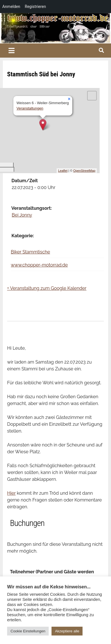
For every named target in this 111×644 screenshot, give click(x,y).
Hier (11, 493)
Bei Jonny (22, 215)
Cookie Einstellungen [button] (28, 631)
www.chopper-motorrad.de (39, 265)
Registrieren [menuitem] (35, 7)
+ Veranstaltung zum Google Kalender (47, 288)
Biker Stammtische (30, 252)
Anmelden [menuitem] (11, 7)
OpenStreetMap (84, 171)
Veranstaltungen (30, 108)
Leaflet (63, 171)
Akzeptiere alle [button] (67, 631)
